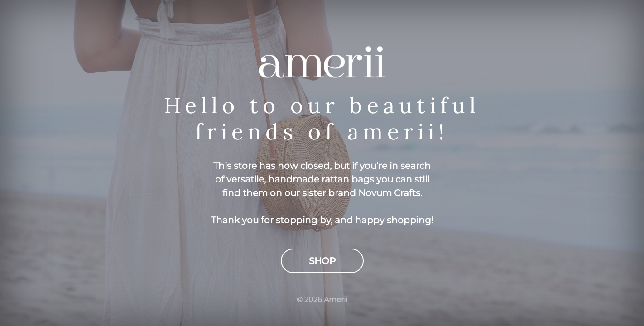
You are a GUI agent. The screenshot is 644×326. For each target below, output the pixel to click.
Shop (322, 261)
